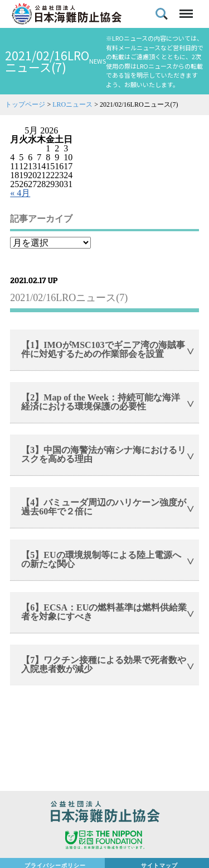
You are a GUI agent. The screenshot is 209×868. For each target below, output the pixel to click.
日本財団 (104, 841)
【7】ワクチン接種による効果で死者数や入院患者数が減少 (104, 664)
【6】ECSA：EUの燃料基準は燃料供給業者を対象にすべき (104, 612)
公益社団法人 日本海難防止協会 (104, 813)
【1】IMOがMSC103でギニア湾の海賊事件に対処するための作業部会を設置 (103, 349)
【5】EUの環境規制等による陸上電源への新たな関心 (101, 559)
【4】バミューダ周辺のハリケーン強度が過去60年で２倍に (104, 507)
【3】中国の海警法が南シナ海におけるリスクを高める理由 (104, 454)
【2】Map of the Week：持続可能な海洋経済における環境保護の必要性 (101, 402)
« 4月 (20, 193)
